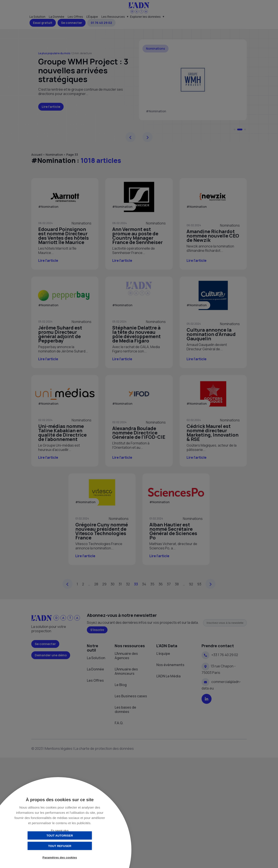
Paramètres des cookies (60, 858)
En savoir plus (60, 831)
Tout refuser (81, 846)
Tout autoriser (38, 846)
